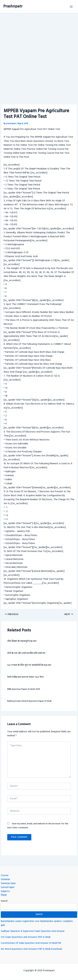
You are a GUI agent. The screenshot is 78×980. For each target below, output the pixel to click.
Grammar (5, 879)
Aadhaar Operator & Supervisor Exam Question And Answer (33, 931)
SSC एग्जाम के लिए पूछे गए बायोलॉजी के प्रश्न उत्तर (29, 665)
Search (4, 901)
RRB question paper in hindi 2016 (24, 689)
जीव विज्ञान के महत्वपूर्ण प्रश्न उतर (22, 641)
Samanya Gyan (8, 883)
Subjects (5, 891)
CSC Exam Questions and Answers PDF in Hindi (26, 937)
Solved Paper (8, 887)
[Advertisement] (39, 54)
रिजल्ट (4, 895)
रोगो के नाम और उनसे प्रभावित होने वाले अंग (26, 653)
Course (5, 876)
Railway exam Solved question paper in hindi (29, 701)
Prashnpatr (13, 6)
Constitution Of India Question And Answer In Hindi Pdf (31, 943)
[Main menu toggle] (71, 7)
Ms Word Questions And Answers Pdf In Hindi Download (31, 949)
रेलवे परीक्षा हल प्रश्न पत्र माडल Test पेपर (25, 677)
